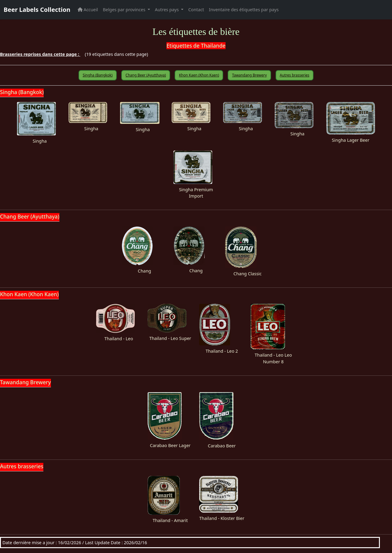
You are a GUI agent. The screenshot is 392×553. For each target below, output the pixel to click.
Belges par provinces (125, 10)
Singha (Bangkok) (98, 75)
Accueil (88, 10)
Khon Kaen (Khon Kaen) (199, 75)
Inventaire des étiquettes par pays (244, 10)
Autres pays (168, 10)
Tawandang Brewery (249, 75)
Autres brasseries (295, 75)
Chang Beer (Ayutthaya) (146, 75)
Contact (196, 10)
